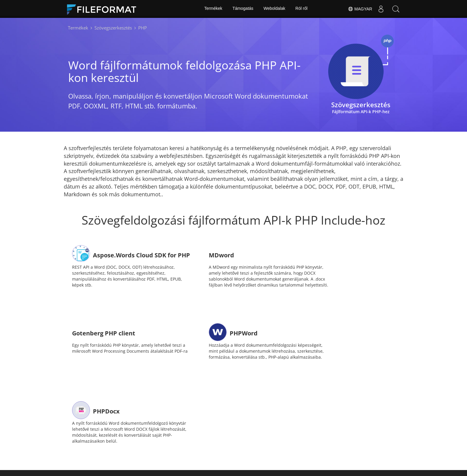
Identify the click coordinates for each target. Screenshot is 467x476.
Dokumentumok (155, 439)
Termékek (213, 9)
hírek (188, 439)
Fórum (211, 439)
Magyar (360, 9)
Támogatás (243, 9)
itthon (122, 439)
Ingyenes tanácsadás (250, 439)
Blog (287, 439)
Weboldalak (274, 9)
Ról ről (302, 9)
